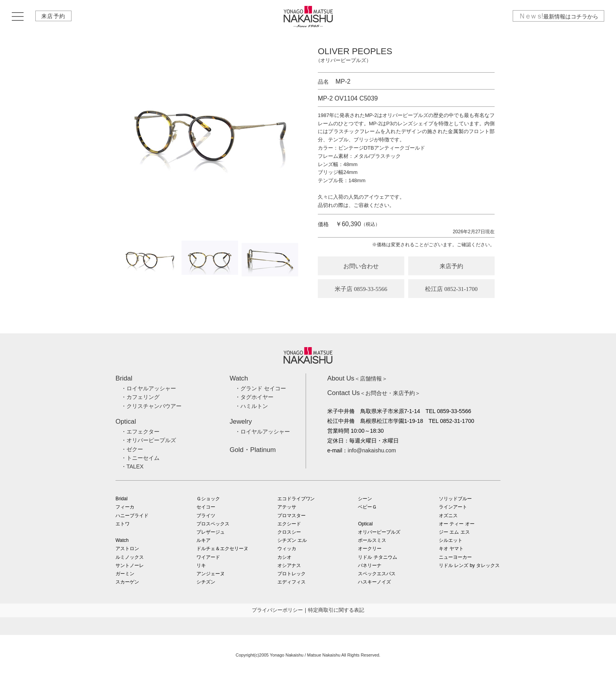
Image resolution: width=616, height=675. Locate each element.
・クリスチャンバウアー (151, 406)
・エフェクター (140, 432)
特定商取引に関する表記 (336, 610)
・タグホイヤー (254, 397)
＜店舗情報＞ (357, 379)
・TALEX (132, 466)
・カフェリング (140, 397)
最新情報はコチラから (558, 17)
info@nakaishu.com (372, 450)
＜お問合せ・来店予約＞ (374, 393)
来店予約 (54, 17)
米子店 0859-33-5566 (361, 289)
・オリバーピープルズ (148, 440)
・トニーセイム (140, 458)
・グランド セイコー (260, 388)
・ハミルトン (251, 406)
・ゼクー (132, 449)
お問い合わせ (361, 266)
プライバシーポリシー (277, 610)
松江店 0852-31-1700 (451, 289)
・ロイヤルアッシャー (148, 388)
